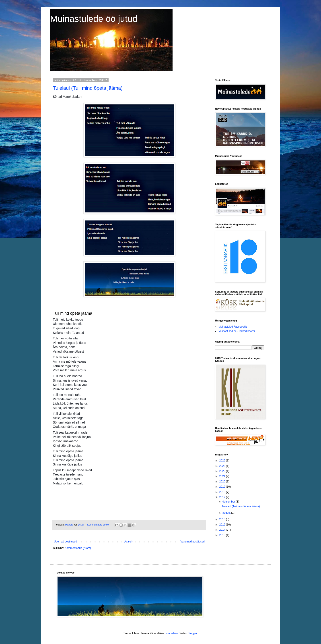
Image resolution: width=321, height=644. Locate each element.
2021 (223, 476)
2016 (223, 519)
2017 (223, 497)
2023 (223, 466)
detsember (229, 502)
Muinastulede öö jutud (94, 19)
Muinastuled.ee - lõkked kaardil (237, 331)
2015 (223, 525)
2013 (223, 535)
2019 (223, 487)
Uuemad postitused (65, 542)
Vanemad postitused (192, 542)
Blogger (192, 633)
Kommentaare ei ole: (99, 525)
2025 (223, 461)
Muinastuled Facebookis (233, 327)
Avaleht (129, 542)
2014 (223, 530)
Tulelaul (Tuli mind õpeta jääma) (88, 88)
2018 (223, 492)
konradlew (172, 633)
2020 (223, 482)
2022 (223, 471)
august (227, 513)
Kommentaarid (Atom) (78, 548)
